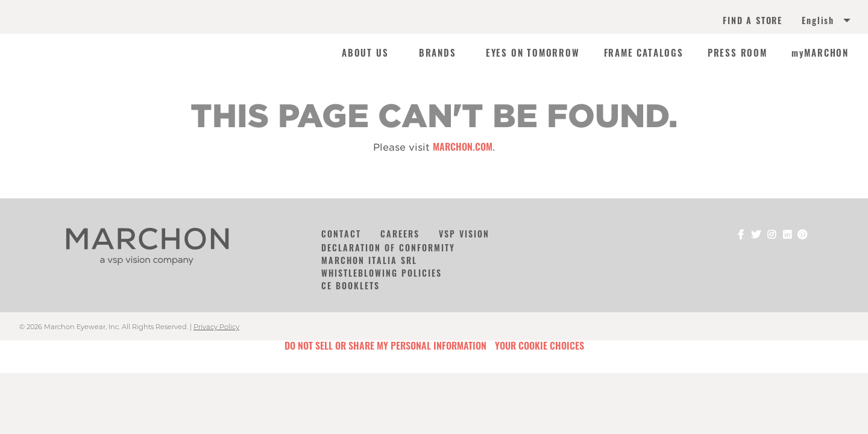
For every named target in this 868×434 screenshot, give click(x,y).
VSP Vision (464, 234)
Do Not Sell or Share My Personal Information (385, 345)
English (818, 20)
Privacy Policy (216, 327)
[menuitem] (813, 22)
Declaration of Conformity (388, 247)
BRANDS (438, 53)
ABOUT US (365, 53)
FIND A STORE (753, 20)
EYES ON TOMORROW (533, 53)
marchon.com (463, 146)
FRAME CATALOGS (644, 53)
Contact (341, 234)
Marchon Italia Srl (369, 260)
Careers (400, 234)
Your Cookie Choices (539, 345)
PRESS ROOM (737, 53)
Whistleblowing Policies (382, 273)
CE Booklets (351, 285)
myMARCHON (820, 53)
